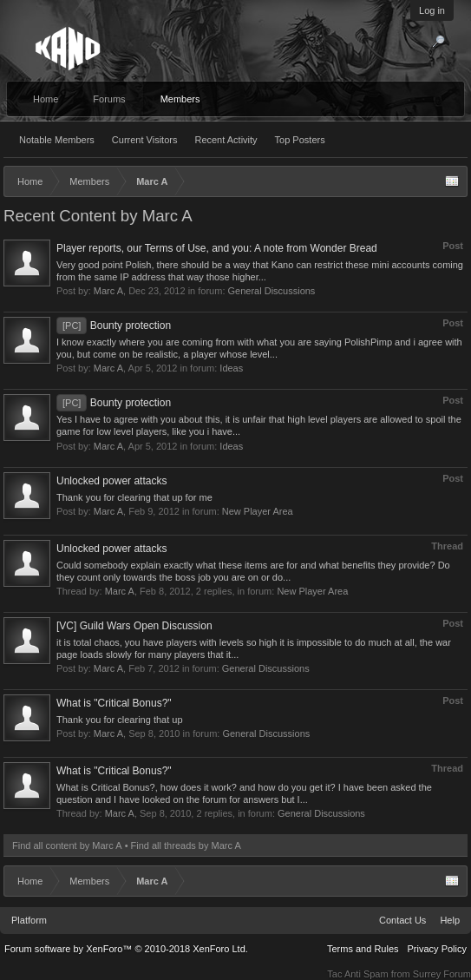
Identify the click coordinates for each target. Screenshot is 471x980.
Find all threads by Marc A (186, 845)
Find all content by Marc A (67, 845)
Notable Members (57, 140)
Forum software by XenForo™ (126, 949)
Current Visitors (145, 140)
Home (46, 99)
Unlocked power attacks (111, 481)
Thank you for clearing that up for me (134, 497)
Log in (432, 10)
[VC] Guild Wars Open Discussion (134, 626)
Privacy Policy (437, 949)
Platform (29, 920)
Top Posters (300, 140)
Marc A (108, 291)
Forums (109, 99)
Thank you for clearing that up (120, 720)
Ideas (231, 368)
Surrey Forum (442, 974)
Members (180, 99)
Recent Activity (226, 140)
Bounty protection (114, 326)
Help (450, 920)
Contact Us (402, 920)
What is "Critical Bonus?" (114, 703)
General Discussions (272, 291)
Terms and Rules (363, 949)
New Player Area (258, 511)
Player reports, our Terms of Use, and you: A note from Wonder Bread (217, 248)
